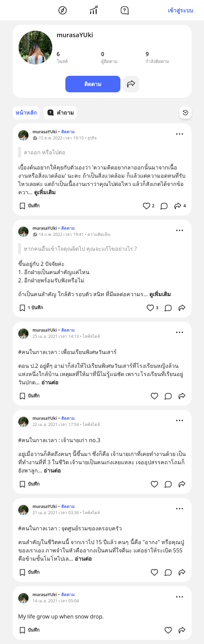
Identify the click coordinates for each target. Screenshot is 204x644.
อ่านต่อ (50, 382)
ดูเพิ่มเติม (45, 192)
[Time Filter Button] (185, 113)
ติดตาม (93, 84)
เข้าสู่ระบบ (180, 10)
